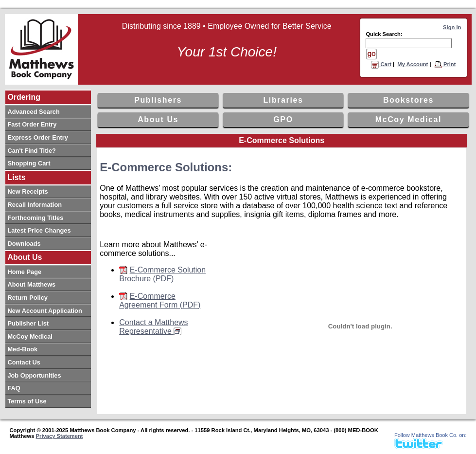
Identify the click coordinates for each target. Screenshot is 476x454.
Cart (381, 64)
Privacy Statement (60, 436)
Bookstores (408, 100)
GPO (283, 119)
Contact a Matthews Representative (153, 327)
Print (445, 64)
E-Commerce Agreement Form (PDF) (160, 300)
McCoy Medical (408, 119)
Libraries (283, 100)
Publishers (158, 100)
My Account (413, 64)
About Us (158, 119)
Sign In (452, 27)
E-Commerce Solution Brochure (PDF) (162, 274)
